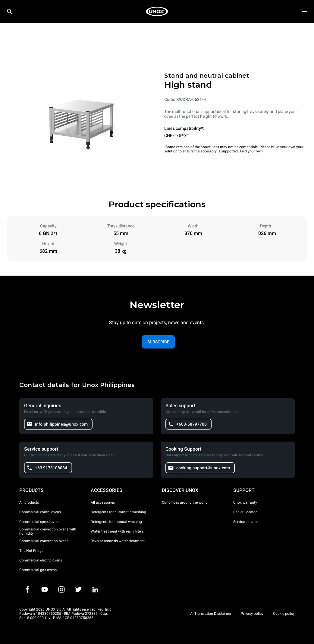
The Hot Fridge (31, 551)
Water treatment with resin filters (117, 531)
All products (29, 502)
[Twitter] (78, 589)
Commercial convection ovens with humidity (48, 531)
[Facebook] (28, 589)
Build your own (251, 151)
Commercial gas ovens (38, 570)
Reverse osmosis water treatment (118, 541)
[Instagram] (61, 589)
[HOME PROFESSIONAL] (157, 11)
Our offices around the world (185, 502)
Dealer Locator (245, 512)
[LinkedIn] (95, 589)
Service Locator (246, 522)
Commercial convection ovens (44, 541)
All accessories (103, 502)
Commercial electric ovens (41, 560)
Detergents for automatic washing (118, 512)
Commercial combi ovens (40, 512)
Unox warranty (245, 502)
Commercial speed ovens (40, 522)
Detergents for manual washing (116, 522)
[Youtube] (45, 589)
